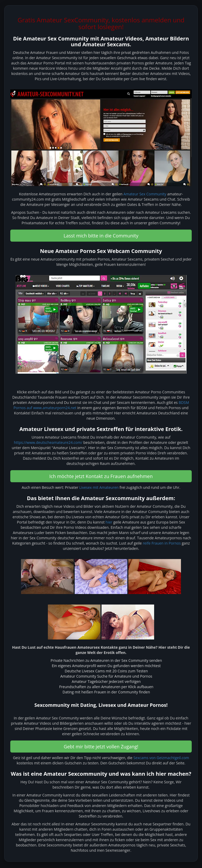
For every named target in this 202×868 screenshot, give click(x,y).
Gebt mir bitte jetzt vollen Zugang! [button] (101, 747)
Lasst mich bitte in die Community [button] (101, 236)
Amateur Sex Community (145, 194)
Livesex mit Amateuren (99, 487)
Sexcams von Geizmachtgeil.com (161, 758)
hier (109, 522)
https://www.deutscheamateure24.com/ (48, 442)
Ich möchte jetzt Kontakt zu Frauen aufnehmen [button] (101, 476)
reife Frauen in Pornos (162, 543)
